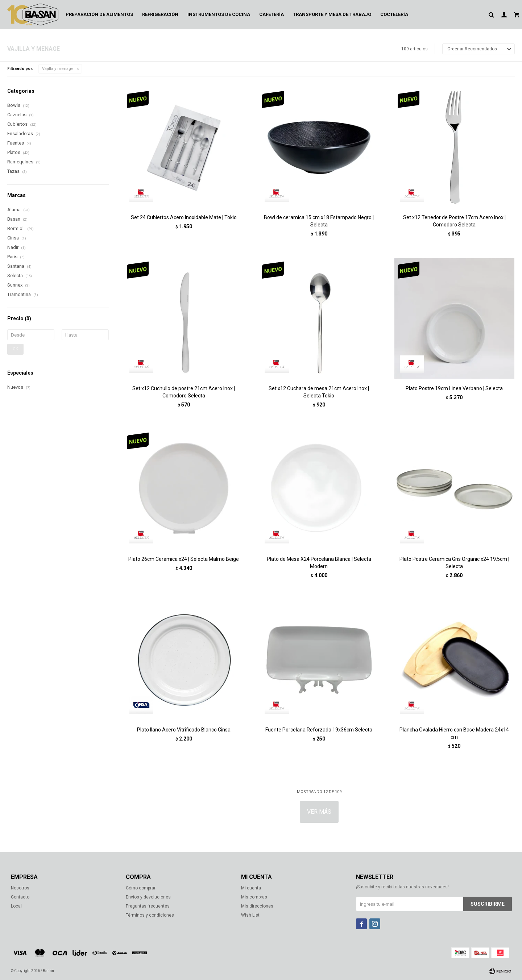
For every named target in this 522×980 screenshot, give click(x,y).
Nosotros (20, 888)
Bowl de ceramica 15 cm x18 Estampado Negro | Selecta (319, 221)
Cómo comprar (141, 888)
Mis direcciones (257, 906)
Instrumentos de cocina (219, 14)
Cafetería (272, 14)
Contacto (20, 897)
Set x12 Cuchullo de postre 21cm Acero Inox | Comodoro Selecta (184, 392)
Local (16, 906)
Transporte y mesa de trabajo (332, 14)
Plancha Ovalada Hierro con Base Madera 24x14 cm (454, 733)
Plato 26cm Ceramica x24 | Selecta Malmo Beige (184, 559)
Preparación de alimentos (99, 14)
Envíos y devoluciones (148, 897)
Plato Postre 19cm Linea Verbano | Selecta (454, 388)
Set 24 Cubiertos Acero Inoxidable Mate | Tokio (184, 217)
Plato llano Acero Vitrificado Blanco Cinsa (184, 730)
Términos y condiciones (150, 915)
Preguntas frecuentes (148, 906)
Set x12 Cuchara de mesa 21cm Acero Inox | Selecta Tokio (319, 392)
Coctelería (394, 14)
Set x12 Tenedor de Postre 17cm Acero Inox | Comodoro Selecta (454, 221)
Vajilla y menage (58, 69)
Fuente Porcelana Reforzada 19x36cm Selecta (319, 730)
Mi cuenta (251, 888)
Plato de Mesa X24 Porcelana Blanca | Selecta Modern (319, 563)
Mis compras (254, 897)
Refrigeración (160, 14)
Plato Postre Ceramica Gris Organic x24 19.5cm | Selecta (454, 563)
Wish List (250, 915)
